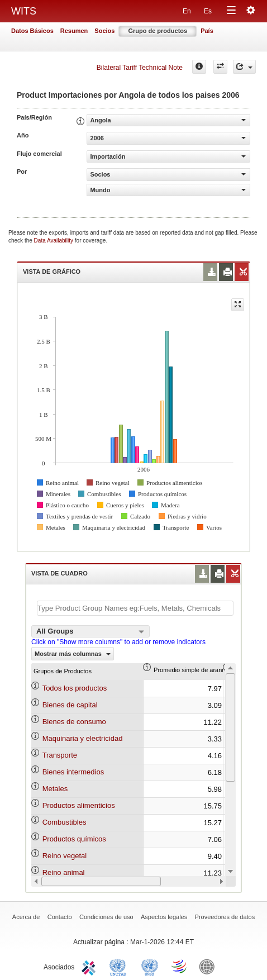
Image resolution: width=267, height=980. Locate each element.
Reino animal (64, 872)
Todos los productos (75, 688)
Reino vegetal (65, 856)
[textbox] (135, 608)
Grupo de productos (158, 31)
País (207, 31)
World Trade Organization (180, 966)
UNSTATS (150, 966)
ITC (90, 966)
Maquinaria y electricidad (83, 738)
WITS (24, 11)
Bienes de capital (70, 705)
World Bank (209, 966)
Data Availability (54, 241)
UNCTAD (120, 966)
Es (208, 11)
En (187, 11)
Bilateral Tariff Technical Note (140, 68)
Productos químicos (74, 839)
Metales (55, 789)
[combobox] (90, 631)
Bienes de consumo (74, 722)
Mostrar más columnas (73, 654)
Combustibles (65, 822)
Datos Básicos (32, 31)
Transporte (60, 755)
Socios (104, 31)
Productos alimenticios (79, 805)
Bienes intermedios (73, 772)
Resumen (74, 31)
